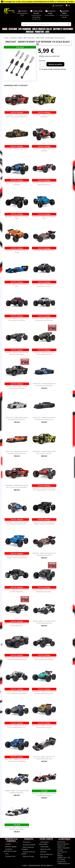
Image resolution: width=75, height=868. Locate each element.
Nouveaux (30, 32)
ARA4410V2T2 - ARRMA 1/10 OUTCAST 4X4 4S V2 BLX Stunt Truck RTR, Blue (17, 760)
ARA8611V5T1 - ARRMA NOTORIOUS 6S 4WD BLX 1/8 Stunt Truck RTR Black (44, 523)
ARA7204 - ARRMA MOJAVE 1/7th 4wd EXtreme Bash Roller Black (17, 387)
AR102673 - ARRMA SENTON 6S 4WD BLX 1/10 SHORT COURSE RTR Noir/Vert (17, 659)
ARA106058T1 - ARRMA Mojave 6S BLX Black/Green (44, 116)
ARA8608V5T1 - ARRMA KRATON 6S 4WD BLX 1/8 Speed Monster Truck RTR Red (44, 489)
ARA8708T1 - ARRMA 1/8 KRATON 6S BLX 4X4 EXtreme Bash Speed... (17, 353)
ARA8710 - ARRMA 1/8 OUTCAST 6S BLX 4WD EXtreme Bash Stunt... (44, 591)
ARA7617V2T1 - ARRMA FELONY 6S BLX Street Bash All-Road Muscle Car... (44, 419)
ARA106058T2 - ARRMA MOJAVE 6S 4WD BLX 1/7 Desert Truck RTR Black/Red (17, 116)
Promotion (39, 32)
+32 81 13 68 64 (64, 859)
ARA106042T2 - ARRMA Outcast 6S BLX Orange (17, 251)
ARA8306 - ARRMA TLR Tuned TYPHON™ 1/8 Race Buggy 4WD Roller (44, 622)
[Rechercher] (46, 24)
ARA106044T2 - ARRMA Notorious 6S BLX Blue (44, 218)
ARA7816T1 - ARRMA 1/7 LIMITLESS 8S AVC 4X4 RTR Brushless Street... (44, 794)
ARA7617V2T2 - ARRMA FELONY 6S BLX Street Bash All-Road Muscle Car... (17, 452)
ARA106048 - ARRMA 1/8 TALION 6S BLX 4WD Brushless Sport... (44, 184)
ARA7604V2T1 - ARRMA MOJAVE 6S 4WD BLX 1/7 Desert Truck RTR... (44, 452)
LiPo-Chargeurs (25, 29)
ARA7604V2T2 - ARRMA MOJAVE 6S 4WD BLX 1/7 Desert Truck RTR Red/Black (17, 486)
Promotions (27, 842)
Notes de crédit (45, 849)
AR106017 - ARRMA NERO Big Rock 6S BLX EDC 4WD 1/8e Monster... (17, 591)
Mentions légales (11, 847)
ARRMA (5, 29)
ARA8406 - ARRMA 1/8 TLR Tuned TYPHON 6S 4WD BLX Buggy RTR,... (17, 792)
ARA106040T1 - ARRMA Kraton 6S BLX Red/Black (44, 150)
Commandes (45, 847)
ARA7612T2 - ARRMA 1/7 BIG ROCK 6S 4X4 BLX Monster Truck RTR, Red (17, 319)
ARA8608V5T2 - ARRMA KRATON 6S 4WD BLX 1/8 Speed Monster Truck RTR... (17, 523)
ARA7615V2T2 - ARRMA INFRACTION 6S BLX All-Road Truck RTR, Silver (17, 419)
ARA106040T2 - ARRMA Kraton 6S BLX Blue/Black (17, 184)
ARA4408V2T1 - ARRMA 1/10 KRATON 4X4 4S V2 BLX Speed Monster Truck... (44, 692)
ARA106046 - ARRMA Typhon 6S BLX (44, 250)
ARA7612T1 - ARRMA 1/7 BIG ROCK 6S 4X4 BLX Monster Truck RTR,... (44, 285)
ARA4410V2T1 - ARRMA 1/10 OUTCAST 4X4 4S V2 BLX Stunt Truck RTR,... (44, 726)
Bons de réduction (46, 854)
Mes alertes (44, 857)
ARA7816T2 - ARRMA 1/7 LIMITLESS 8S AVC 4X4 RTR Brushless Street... (17, 828)
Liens (47, 32)
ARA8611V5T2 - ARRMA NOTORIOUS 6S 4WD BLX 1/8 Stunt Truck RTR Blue (17, 557)
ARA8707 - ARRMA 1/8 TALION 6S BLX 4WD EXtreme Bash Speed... (17, 625)
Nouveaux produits (29, 845)
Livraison (8, 844)
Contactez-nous (10, 856)
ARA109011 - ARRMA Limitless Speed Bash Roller (17, 285)
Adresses (43, 852)
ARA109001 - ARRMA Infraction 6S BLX (17, 149)
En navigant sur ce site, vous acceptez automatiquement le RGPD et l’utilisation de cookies (39, 2)
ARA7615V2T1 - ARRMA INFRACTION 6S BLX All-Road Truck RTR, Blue (44, 385)
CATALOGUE (13, 29)
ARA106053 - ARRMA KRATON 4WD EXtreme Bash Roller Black (44, 353)
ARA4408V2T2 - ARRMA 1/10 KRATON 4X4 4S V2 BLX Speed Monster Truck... (17, 726)
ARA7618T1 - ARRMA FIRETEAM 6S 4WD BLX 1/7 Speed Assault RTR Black (44, 659)
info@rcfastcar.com (64, 863)
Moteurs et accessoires (63, 29)
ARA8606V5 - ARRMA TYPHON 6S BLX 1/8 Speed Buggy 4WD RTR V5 (44, 554)
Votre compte (46, 839)
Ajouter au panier (55, 64)
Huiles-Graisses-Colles (42, 29)
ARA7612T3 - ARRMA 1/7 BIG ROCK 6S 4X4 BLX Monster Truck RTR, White (44, 319)
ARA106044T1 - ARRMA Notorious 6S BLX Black (17, 218)
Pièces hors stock (28, 856)
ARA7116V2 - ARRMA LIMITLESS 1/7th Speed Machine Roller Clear (44, 758)
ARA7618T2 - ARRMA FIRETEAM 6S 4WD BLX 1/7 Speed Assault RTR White (17, 692)
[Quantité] (41, 64)
